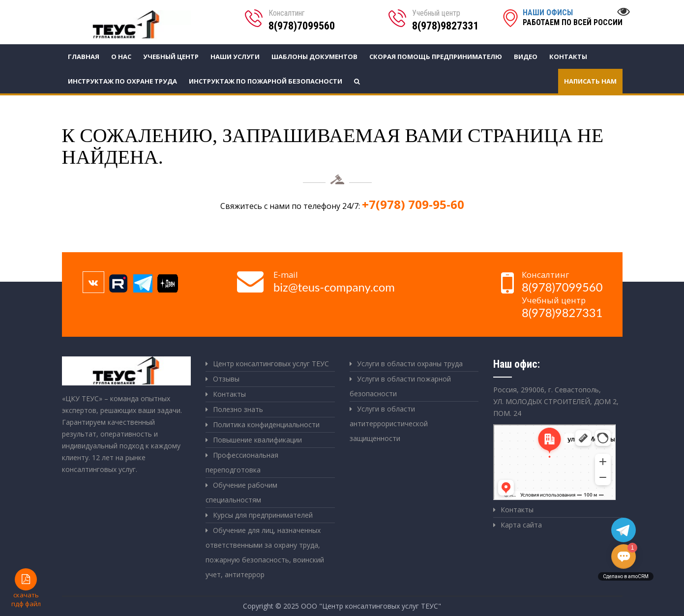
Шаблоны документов (314, 57)
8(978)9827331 (445, 26)
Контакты (568, 57)
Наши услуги (235, 57)
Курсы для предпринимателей (263, 515)
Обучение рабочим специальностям (241, 492)
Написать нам (590, 81)
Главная (84, 57)
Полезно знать (238, 409)
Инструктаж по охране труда (122, 81)
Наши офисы (548, 13)
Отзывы (226, 379)
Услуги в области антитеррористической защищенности (389, 424)
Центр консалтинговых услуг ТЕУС (271, 364)
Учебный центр (171, 57)
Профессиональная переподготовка (242, 462)
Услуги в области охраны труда (410, 364)
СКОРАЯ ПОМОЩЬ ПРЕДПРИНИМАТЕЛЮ (436, 57)
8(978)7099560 (302, 26)
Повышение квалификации (257, 440)
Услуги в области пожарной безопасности (400, 386)
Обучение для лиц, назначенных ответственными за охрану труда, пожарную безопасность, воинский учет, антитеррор (265, 552)
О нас (121, 57)
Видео (526, 57)
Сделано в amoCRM (626, 576)
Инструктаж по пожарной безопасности (266, 81)
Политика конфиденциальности (266, 425)
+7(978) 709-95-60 (413, 204)
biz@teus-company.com (334, 287)
